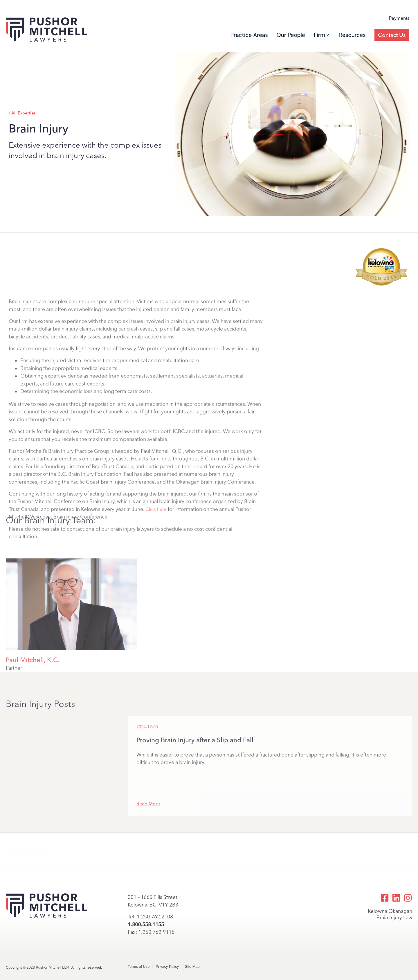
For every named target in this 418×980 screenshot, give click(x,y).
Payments (399, 18)
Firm (321, 35)
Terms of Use (139, 966)
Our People (291, 35)
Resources (352, 35)
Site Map (192, 966)
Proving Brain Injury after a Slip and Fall (195, 787)
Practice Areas (249, 35)
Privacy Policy (167, 966)
